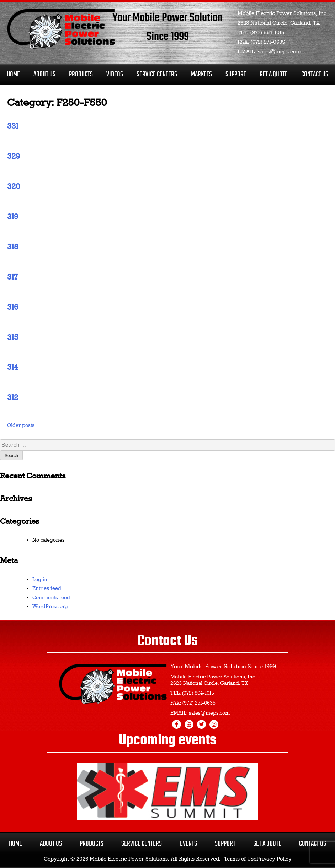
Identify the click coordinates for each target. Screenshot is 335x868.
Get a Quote (267, 844)
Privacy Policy (274, 859)
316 (13, 308)
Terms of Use (240, 859)
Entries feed (47, 588)
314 (12, 368)
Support (236, 74)
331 (13, 126)
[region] (167, 792)
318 (13, 247)
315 (13, 338)
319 (13, 217)
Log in (40, 580)
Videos (115, 74)
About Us (44, 74)
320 (14, 187)
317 (12, 277)
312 (13, 398)
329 (14, 157)
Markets (201, 74)
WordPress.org (50, 607)
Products (81, 74)
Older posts (21, 425)
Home (13, 74)
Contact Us (315, 74)
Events (188, 844)
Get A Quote (274, 74)
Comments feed (51, 598)
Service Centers (157, 74)
